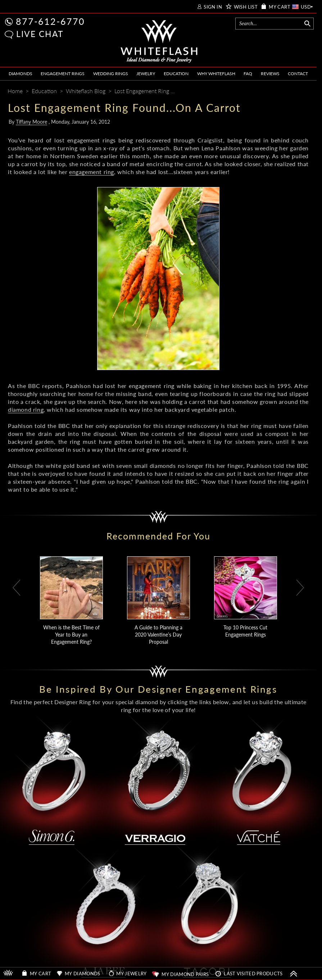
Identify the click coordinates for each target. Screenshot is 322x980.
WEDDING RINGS (111, 74)
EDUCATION (176, 74)
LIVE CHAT (40, 34)
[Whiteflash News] (290, 92)
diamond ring (26, 409)
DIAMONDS (21, 74)
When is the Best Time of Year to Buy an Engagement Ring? (71, 635)
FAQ (248, 74)
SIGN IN (213, 7)
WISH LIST (246, 7)
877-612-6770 (50, 21)
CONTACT (298, 74)
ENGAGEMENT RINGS (63, 74)
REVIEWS (270, 74)
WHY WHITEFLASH (216, 74)
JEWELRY (146, 74)
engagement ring (92, 172)
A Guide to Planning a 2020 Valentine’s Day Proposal (158, 635)
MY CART (280, 7)
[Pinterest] (276, 92)
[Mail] (304, 92)
